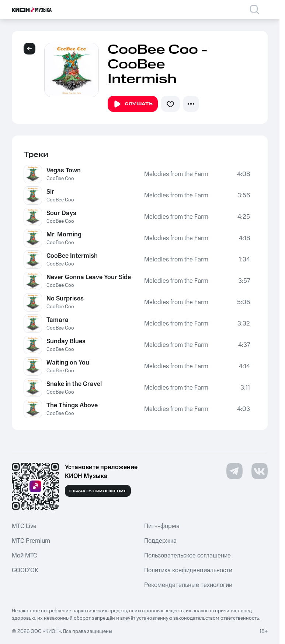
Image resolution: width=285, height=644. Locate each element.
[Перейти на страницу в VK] (260, 471)
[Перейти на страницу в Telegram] (234, 471)
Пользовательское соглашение (187, 556)
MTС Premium (31, 541)
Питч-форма (162, 526)
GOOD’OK (25, 570)
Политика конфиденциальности (188, 570)
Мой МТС (25, 556)
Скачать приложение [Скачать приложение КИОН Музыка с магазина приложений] (98, 491)
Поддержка (160, 541)
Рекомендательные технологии (188, 585)
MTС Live (24, 526)
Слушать (133, 104)
